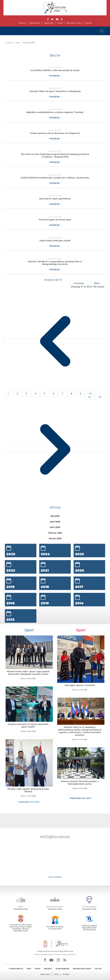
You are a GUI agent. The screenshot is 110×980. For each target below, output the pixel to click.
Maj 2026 (55, 516)
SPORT (38, 969)
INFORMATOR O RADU (82, 969)
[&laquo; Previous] (55, 341)
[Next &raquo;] (55, 449)
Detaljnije (55, 76)
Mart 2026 (55, 527)
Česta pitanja (35, 23)
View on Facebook (55, 877)
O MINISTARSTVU (16, 969)
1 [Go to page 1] (9, 394)
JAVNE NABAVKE (62, 969)
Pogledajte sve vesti (29, 802)
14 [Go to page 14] (100, 397)
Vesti (18, 43)
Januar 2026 (55, 538)
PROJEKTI (48, 969)
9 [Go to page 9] (81, 394)
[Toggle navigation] (102, 31)
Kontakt (88, 23)
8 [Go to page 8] (72, 394)
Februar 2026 (55, 533)
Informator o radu (74, 23)
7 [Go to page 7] (63, 394)
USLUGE (98, 969)
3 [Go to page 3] (27, 394)
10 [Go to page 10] (90, 394)
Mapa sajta (49, 23)
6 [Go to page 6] (54, 394)
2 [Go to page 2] (18, 394)
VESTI (29, 969)
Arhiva (60, 23)
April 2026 (55, 522)
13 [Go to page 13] (90, 397)
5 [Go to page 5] (45, 394)
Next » (97, 283)
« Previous (79, 283)
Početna (22, 23)
